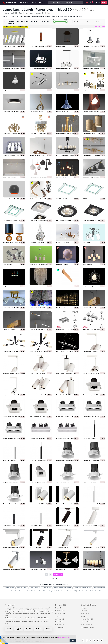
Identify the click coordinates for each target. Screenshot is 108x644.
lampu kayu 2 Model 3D (90, 308)
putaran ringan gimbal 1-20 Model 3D (93, 395)
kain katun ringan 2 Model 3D (91, 373)
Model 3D (58, 608)
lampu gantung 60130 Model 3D (39, 264)
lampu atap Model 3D (62, 112)
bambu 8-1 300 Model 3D (37, 526)
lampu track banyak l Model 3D (12, 373)
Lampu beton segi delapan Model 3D (93, 46)
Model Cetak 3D (60, 611)
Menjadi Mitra (59, 622)
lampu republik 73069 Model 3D (12, 351)
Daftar (104, 2)
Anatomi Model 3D (95, 591)
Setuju (73, 641)
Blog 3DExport (60, 625)
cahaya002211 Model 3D (37, 155)
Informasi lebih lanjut (65, 637)
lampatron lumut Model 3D (90, 90)
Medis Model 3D (40, 591)
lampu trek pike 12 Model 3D (91, 547)
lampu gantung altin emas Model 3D (13, 134)
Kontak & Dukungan (88, 605)
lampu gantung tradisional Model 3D (66, 134)
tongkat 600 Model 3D (89, 439)
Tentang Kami (10, 605)
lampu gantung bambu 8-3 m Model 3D (94, 504)
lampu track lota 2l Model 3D (91, 351)
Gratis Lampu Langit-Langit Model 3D (18, 23)
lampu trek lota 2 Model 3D (37, 373)
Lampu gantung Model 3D (63, 68)
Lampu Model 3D (61, 46)
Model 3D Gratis (60, 614)
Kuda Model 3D (47, 588)
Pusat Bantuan (85, 611)
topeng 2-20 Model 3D (10, 504)
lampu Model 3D (8, 286)
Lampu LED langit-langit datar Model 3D (14, 46)
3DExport (8, 608)
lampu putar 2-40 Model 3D (91, 417)
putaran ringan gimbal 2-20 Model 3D (67, 417)
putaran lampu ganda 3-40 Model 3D (66, 439)
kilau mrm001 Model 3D (36, 112)
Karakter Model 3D (22, 588)
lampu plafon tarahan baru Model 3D (66, 330)
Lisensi (83, 616)
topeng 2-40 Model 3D (63, 482)
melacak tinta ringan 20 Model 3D (12, 569)
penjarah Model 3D (62, 177)
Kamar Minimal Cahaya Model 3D (39, 46)
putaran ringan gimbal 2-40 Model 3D (13, 439)
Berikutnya (58, 574)
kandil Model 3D (87, 242)
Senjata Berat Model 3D (69, 591)
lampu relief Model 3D (62, 264)
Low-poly (45, 22)
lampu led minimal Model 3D (37, 330)
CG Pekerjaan (59, 627)
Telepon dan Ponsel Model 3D (82, 588)
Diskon (33, 22)
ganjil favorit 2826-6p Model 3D (65, 90)
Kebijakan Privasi (86, 622)
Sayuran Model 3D (99, 588)
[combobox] (80, 21)
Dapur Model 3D (35, 588)
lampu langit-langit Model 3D (11, 112)
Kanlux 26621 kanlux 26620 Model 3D (14, 242)
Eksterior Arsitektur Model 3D (62, 588)
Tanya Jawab (85, 614)
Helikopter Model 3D (53, 591)
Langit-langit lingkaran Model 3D (38, 68)
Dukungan (84, 608)
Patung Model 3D (9, 588)
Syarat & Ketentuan (86, 625)
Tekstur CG (59, 616)
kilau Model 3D (34, 90)
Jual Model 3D (60, 619)
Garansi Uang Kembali (87, 627)
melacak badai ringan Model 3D (12, 547)
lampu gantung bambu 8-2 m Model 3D (14, 526)
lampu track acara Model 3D (64, 526)
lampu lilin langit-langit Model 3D (92, 569)
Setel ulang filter (99, 27)
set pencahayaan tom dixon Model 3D (40, 177)
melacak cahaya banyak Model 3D (66, 373)
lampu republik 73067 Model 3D (39, 351)
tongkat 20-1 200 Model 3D (38, 460)
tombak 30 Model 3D (36, 547)
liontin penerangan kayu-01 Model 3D (40, 199)
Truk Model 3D (82, 591)
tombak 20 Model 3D (62, 547)
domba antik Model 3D (63, 242)
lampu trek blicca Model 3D (64, 395)
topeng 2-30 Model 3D (89, 482)
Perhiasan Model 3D (14, 591)
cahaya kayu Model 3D (9, 330)
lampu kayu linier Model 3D (64, 286)
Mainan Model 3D (27, 591)
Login (98, 2)
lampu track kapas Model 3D (11, 395)
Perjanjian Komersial (87, 619)
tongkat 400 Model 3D (9, 460)
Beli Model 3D (61, 605)
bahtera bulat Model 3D (9, 177)
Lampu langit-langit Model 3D (11, 68)
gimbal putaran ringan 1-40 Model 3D (40, 417)
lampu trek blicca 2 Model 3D (38, 395)
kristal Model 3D (34, 286)
